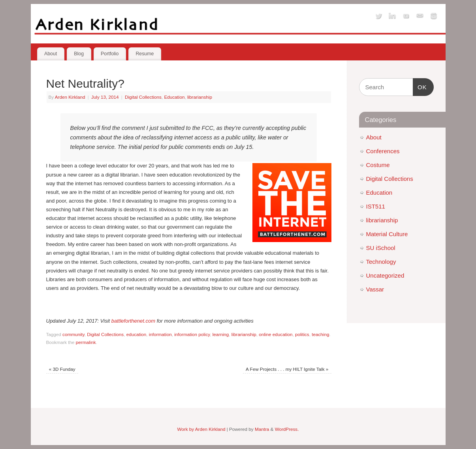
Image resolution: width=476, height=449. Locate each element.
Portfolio (110, 54)
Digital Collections (143, 97)
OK (420, 86)
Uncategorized (385, 275)
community (73, 334)
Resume (145, 54)
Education (174, 97)
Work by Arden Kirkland (201, 429)
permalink (86, 342)
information (160, 334)
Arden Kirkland (70, 97)
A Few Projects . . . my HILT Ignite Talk (287, 369)
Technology (381, 262)
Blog (79, 54)
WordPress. (287, 429)
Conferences (383, 151)
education (136, 334)
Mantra (262, 429)
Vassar (375, 289)
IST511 (376, 206)
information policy (192, 334)
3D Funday (62, 369)
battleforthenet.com (133, 321)
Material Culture (387, 234)
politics (302, 334)
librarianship (200, 97)
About (51, 54)
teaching (320, 334)
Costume (378, 165)
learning (221, 334)
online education (276, 334)
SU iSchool (381, 248)
